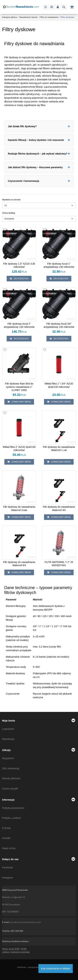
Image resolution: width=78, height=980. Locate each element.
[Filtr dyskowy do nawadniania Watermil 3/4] (59, 508)
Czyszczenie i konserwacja (23, 181)
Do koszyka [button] (19, 279)
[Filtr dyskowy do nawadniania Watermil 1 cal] (59, 449)
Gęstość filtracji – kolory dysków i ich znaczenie (36, 140)
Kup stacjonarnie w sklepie (56, 968)
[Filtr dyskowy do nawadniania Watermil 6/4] (19, 564)
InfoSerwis (21, 967)
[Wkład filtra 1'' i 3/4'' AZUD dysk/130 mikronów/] (59, 385)
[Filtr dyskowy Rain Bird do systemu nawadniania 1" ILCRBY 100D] (19, 387)
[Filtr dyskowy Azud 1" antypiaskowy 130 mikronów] (59, 265)
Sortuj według (9, 213)
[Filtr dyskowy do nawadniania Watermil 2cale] (19, 508)
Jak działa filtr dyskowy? (22, 126)
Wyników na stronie (11, 200)
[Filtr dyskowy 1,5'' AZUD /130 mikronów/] (19, 265)
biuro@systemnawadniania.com (25, 922)
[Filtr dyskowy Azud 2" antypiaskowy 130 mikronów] (19, 325)
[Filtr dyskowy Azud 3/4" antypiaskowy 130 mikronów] (59, 325)
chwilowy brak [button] (19, 402)
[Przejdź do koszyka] (72, 7)
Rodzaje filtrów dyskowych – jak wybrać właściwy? (38, 154)
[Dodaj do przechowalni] (5, 230)
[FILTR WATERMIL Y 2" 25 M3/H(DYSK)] (59, 564)
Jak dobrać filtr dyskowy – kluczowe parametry (35, 167)
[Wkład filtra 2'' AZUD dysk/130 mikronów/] (19, 449)
